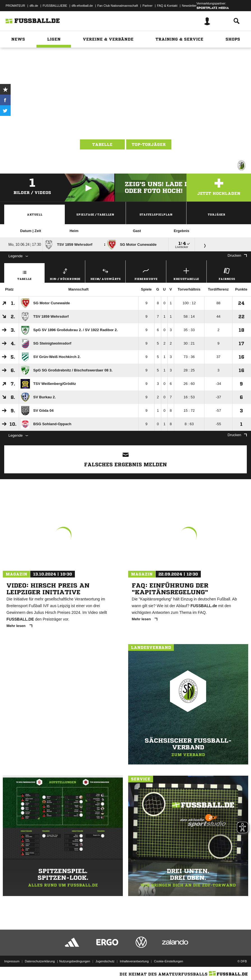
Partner (148, 6)
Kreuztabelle (186, 273)
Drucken (237, 255)
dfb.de (34, 6)
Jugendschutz (105, 961)
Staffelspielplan (156, 214)
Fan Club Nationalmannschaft (118, 6)
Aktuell (35, 214)
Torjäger (217, 214)
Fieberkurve (146, 273)
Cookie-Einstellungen (169, 961)
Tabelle (102, 144)
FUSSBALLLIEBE (55, 6)
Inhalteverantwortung (134, 961)
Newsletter (189, 6)
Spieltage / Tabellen (95, 214)
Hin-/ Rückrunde (65, 273)
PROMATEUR (15, 6)
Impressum (12, 961)
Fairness (227, 273)
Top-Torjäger (149, 144)
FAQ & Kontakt (167, 6)
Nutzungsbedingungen (75, 961)
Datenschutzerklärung (40, 961)
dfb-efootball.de (82, 6)
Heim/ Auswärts (105, 273)
